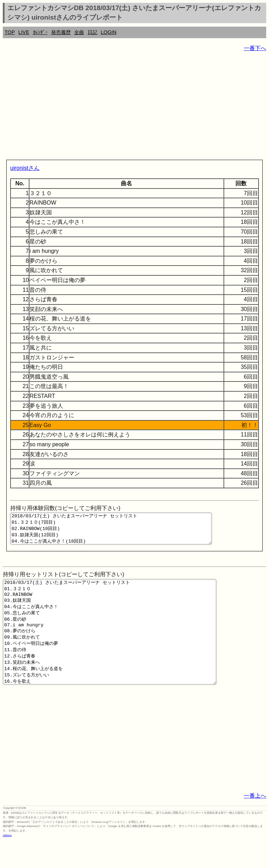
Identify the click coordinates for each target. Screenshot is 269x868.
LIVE (24, 32)
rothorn (7, 863)
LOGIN (109, 32)
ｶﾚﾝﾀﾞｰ (40, 32)
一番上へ (255, 823)
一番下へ (255, 48)
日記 (92, 32)
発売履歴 (61, 32)
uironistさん (25, 168)
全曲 (79, 32)
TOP (10, 32)
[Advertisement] (134, 107)
